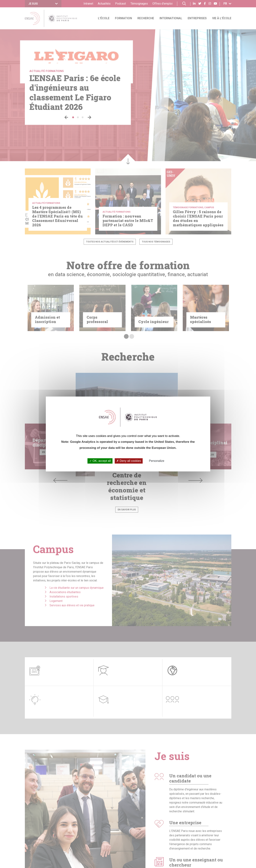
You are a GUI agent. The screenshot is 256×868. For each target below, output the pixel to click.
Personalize (157, 461)
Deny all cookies (129, 461)
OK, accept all (100, 461)
